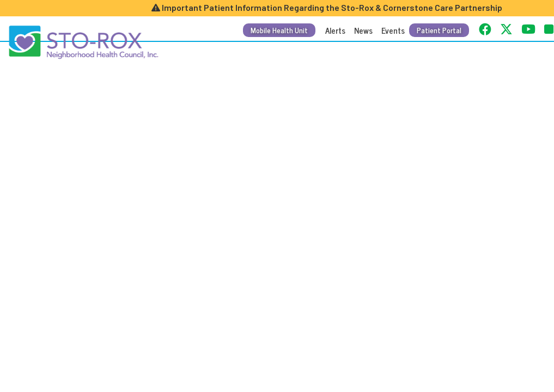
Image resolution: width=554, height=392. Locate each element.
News (363, 30)
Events (393, 30)
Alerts (335, 30)
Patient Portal (439, 30)
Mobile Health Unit (279, 30)
